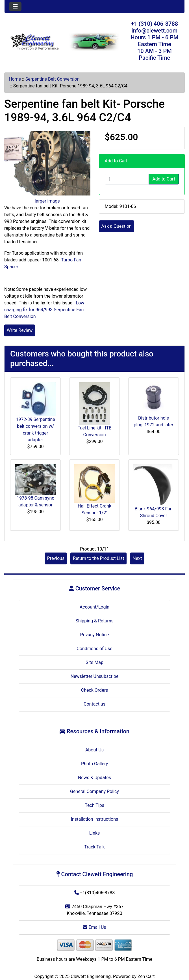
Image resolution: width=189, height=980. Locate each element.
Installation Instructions (95, 819)
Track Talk (94, 847)
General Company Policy (94, 791)
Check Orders (95, 690)
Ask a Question (117, 226)
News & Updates (94, 778)
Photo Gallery (94, 764)
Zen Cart (146, 976)
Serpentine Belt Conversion (53, 79)
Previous (56, 558)
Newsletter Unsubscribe (95, 676)
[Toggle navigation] (15, 7)
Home (15, 79)
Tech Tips (94, 805)
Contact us (94, 704)
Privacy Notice (94, 635)
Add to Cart (164, 179)
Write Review (20, 330)
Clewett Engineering (91, 976)
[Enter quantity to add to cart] (127, 179)
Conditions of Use (94, 649)
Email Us (94, 927)
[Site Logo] (34, 42)
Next (137, 558)
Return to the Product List (98, 558)
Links (95, 833)
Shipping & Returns (94, 621)
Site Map (94, 662)
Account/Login (94, 607)
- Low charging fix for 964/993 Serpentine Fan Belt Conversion (44, 310)
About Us (94, 750)
